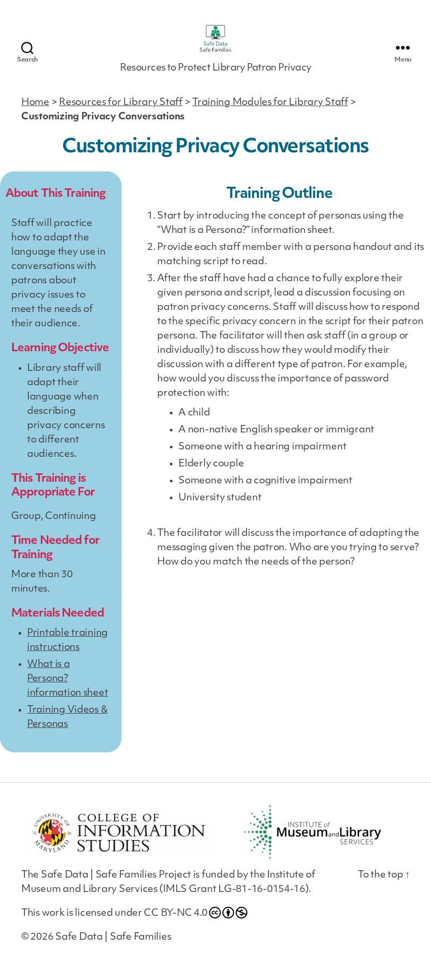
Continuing (70, 529)
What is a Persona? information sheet (67, 692)
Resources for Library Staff (121, 115)
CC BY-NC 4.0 (196, 925)
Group (26, 529)
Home (35, 115)
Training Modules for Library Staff (270, 115)
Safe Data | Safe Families (113, 950)
